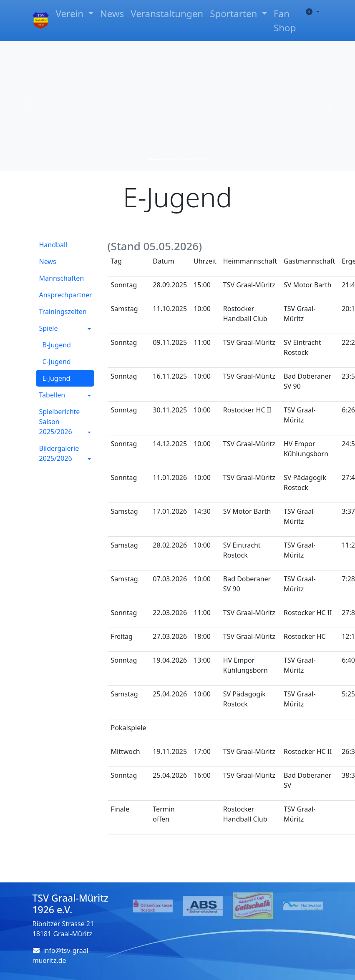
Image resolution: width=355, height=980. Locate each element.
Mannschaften (62, 278)
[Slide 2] (170, 160)
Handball (53, 245)
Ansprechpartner (66, 295)
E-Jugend (57, 378)
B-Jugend (57, 345)
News (112, 14)
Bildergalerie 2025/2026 (59, 453)
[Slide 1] (155, 160)
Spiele (49, 328)
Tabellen (52, 395)
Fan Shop (285, 21)
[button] (311, 12)
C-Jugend (57, 362)
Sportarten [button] (235, 14)
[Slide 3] (185, 160)
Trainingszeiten (63, 312)
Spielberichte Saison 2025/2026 (60, 422)
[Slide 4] (200, 160)
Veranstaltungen (167, 14)
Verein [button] (70, 14)
